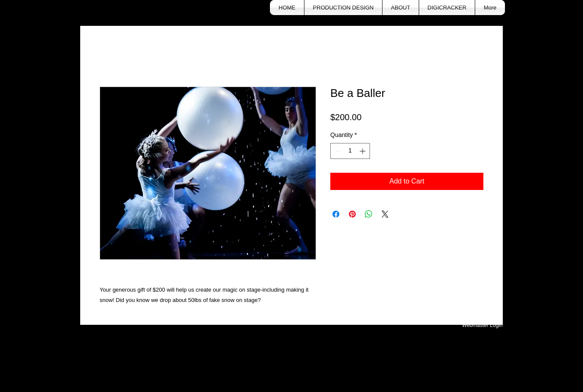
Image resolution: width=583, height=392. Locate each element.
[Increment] (363, 151)
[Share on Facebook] (336, 214)
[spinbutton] (350, 151)
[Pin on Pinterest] (352, 214)
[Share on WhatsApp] (369, 214)
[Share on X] (385, 214)
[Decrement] (337, 151)
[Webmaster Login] (482, 326)
